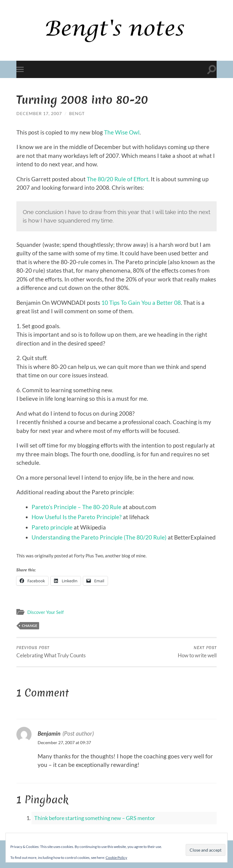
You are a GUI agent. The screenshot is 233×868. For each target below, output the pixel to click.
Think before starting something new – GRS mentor (95, 818)
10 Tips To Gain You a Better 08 (141, 303)
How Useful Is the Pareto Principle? (77, 517)
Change (30, 626)
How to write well (197, 652)
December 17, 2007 (39, 113)
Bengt (77, 113)
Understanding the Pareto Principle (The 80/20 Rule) (99, 537)
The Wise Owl (122, 132)
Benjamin (49, 733)
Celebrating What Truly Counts (51, 652)
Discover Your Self (46, 612)
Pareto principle (52, 527)
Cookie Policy (116, 858)
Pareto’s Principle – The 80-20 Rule (76, 507)
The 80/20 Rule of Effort (118, 179)
